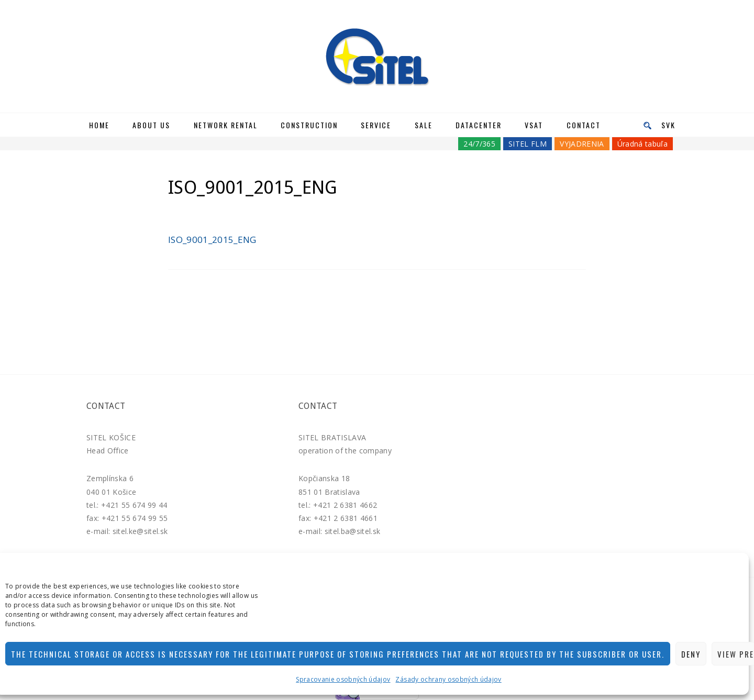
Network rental (226, 125)
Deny (691, 654)
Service (376, 125)
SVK (668, 125)
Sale (424, 125)
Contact (584, 125)
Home (99, 125)
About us (151, 125)
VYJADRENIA (582, 144)
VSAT (534, 125)
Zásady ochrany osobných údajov (448, 679)
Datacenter (479, 125)
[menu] (644, 125)
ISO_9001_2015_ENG (212, 240)
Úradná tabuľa (642, 144)
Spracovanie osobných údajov (343, 679)
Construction (309, 125)
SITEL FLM (528, 144)
